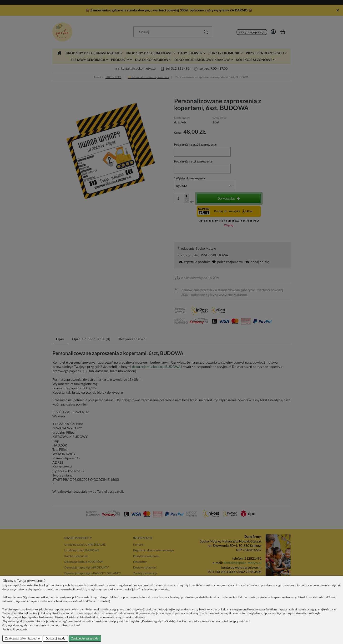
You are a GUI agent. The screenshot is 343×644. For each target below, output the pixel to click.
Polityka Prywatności (15, 629)
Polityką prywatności (237, 621)
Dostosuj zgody (55, 639)
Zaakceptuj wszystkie (85, 639)
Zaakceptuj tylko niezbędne (22, 639)
